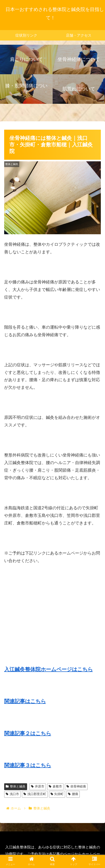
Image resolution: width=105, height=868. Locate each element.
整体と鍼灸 (16, 786)
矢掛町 (57, 794)
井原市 (38, 786)
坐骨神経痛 (76, 786)
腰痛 (73, 794)
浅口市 (12, 794)
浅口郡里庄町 (35, 794)
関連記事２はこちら (28, 733)
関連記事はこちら (25, 701)
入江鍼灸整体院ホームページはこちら (48, 669)
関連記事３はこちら (28, 765)
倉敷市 (55, 786)
